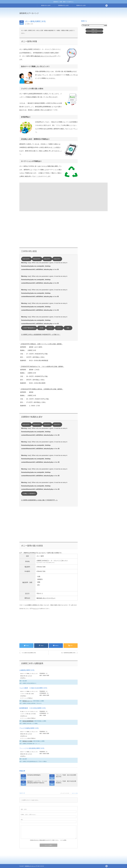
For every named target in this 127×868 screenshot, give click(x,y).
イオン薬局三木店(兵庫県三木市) (29, 653)
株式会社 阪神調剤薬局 (28, 721)
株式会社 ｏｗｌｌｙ (27, 701)
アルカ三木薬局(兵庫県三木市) (29, 728)
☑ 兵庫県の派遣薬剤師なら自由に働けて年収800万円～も (39, 500)
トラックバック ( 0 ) (65, 793)
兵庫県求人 (94, 30)
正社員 (41, 328)
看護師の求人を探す (81, 5)
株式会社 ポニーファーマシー (44, 56)
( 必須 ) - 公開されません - (29, 814)
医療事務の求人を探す (64, 5)
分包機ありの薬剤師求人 (29, 494)
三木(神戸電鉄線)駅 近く (29, 328)
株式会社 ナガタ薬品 (27, 741)
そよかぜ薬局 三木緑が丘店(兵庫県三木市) (33, 688)
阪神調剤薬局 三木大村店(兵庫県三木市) (33, 708)
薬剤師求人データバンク (29, 13)
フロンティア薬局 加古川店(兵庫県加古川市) (66, 776)
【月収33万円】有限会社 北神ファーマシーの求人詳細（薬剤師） (41, 344)
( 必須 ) (24, 809)
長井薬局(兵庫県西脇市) (34, 775)
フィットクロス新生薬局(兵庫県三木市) (32, 748)
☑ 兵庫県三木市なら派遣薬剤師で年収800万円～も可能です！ (41, 335)
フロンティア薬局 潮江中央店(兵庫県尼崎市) (66, 782)
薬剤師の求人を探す (46, 5)
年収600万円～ (37, 259)
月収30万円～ (57, 259)
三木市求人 (94, 33)
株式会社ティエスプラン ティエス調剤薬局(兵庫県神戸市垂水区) (37, 782)
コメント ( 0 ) (75, 793)
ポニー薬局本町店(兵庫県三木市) (68, 653)
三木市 (32, 24)
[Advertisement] (78, 14)
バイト (59, 328)
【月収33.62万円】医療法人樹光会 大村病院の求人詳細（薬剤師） (42, 389)
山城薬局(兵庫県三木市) (27, 670)
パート (50, 328)
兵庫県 (28, 24)
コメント (35, 609)
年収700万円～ (27, 259)
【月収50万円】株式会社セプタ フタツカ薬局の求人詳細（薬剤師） (42, 367)
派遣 (68, 328)
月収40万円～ (47, 259)
